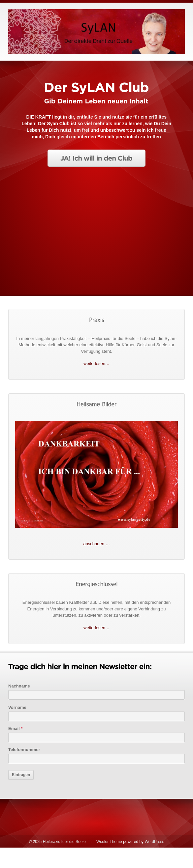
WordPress (154, 842)
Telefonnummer (24, 750)
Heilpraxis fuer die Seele (64, 842)
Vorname (17, 707)
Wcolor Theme (109, 842)
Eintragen (21, 775)
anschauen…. (96, 544)
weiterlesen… (96, 364)
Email (15, 728)
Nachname (19, 686)
